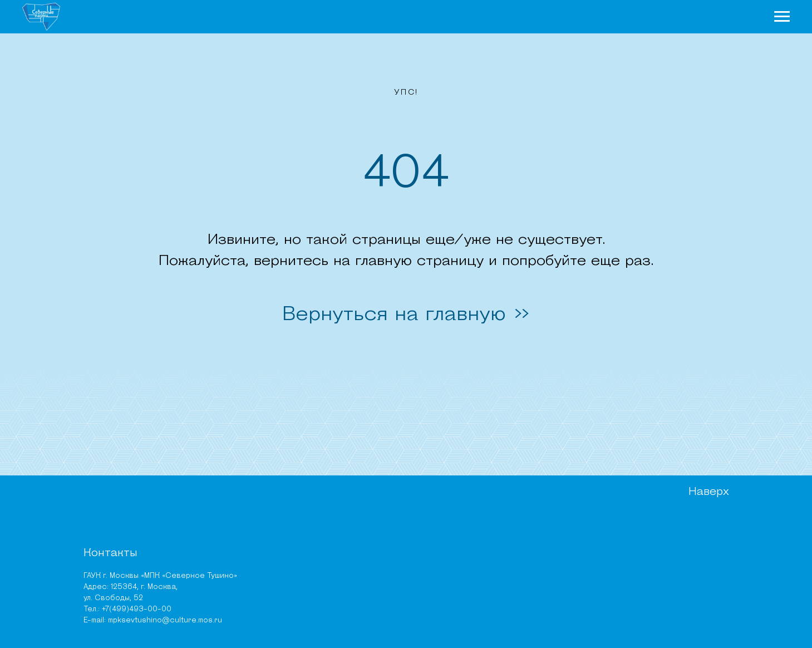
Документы (471, 545)
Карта (699, 20)
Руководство (476, 531)
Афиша (645, 20)
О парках (364, 20)
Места (592, 20)
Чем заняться (517, 20)
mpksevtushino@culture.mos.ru (133, 612)
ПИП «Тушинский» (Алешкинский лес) (280, 561)
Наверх (705, 506)
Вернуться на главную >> (406, 321)
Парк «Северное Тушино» (259, 531)
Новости (435, 20)
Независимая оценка (491, 586)
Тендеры (467, 600)
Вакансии (469, 573)
